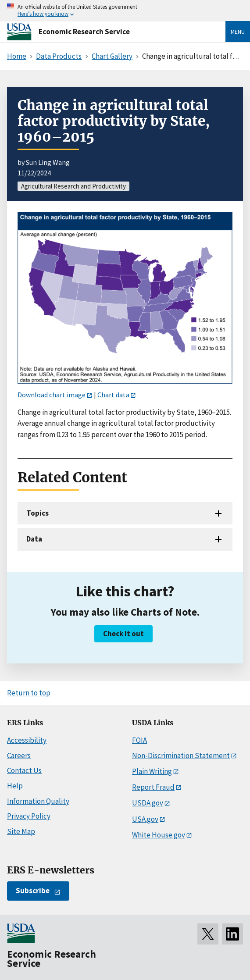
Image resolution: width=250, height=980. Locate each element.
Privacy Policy (29, 816)
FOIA (139, 740)
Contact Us (24, 770)
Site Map (21, 831)
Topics (37, 513)
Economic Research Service (84, 32)
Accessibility (27, 740)
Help (15, 786)
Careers (19, 755)
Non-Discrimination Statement (181, 755)
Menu (238, 32)
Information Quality (38, 801)
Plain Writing (152, 771)
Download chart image (52, 395)
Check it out (123, 634)
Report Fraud (153, 787)
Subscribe (33, 891)
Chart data (113, 395)
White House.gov (159, 835)
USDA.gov (148, 803)
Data (34, 539)
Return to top (29, 693)
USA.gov (145, 819)
